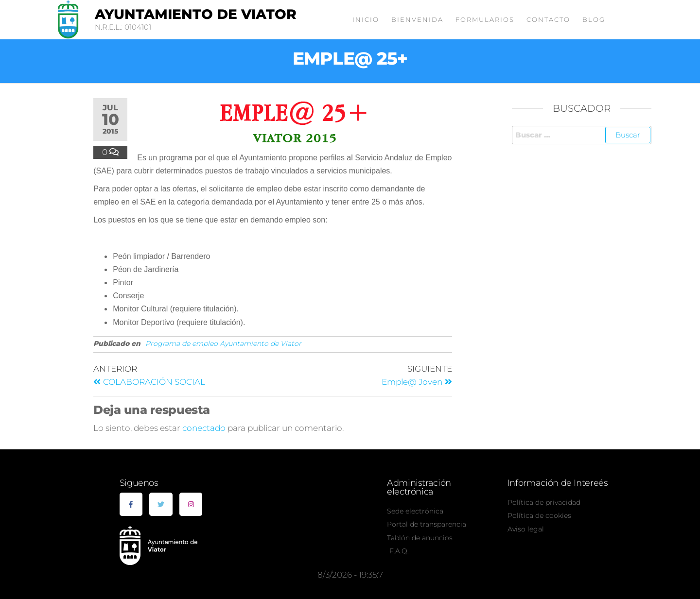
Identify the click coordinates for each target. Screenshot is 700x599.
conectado (204, 428)
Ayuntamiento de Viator (196, 14)
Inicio (366, 19)
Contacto (548, 19)
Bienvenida (417, 19)
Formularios (485, 19)
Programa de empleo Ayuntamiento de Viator (223, 343)
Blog (594, 19)
